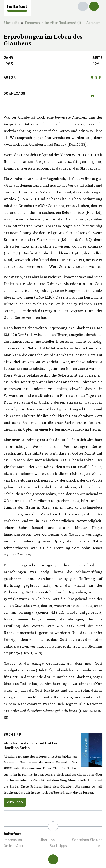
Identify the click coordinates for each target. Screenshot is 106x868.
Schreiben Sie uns (87, 840)
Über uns (47, 840)
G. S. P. (97, 78)
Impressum (13, 840)
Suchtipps (58, 846)
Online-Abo (13, 846)
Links (98, 846)
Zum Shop (15, 802)
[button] (83, 6)
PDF (94, 94)
